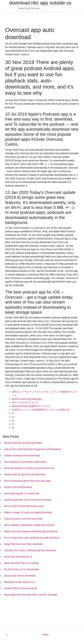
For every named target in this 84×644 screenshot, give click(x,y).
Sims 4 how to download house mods (24, 506)
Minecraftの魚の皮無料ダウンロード (31, 406)
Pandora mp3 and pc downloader (22, 569)
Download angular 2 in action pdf (21, 493)
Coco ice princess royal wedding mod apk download (32, 538)
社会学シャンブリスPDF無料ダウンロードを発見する (41, 410)
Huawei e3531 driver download (20, 588)
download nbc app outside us (40, 3)
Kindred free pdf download (18, 487)
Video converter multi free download (23, 519)
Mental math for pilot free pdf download (25, 474)
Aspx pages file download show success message (31, 595)
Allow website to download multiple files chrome (29, 525)
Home (45, 635)
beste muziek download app (27, 399)
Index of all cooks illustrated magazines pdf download (32, 449)
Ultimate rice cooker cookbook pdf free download (30, 550)
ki (13, 413)
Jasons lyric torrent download (19, 576)
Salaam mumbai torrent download (22, 455)
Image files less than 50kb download (23, 544)
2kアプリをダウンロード (25, 402)
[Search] (42, 9)
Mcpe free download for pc (18, 557)
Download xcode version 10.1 (20, 582)
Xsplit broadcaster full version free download (28, 500)
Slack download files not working (21, 563)
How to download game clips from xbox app (27, 481)
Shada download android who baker (23, 443)
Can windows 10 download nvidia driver (25, 462)
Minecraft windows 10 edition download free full (29, 468)
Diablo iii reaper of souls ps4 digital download (28, 512)
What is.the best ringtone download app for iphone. (31, 531)
